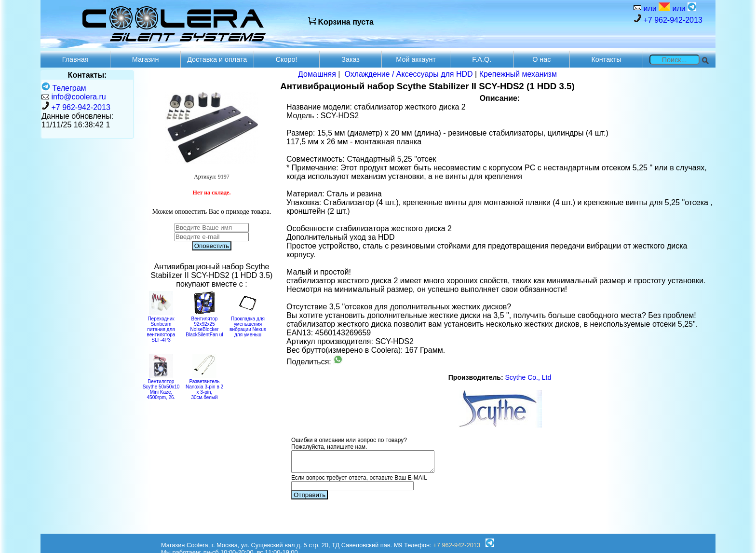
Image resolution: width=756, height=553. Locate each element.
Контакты (606, 59)
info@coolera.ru (78, 97)
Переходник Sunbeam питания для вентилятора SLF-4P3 (161, 327)
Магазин (146, 59)
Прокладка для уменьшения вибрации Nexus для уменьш (248, 324)
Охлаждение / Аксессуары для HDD (408, 74)
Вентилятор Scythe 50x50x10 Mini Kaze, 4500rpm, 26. (161, 387)
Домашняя (317, 74)
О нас (541, 59)
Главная (75, 59)
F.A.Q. (482, 59)
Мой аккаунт (416, 59)
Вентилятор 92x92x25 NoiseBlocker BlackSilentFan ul (204, 324)
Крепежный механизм (518, 74)
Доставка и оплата (217, 59)
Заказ (351, 59)
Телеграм (64, 88)
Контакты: (88, 75)
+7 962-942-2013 (668, 19)
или (656, 7)
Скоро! (287, 59)
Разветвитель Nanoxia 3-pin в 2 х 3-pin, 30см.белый (204, 387)
